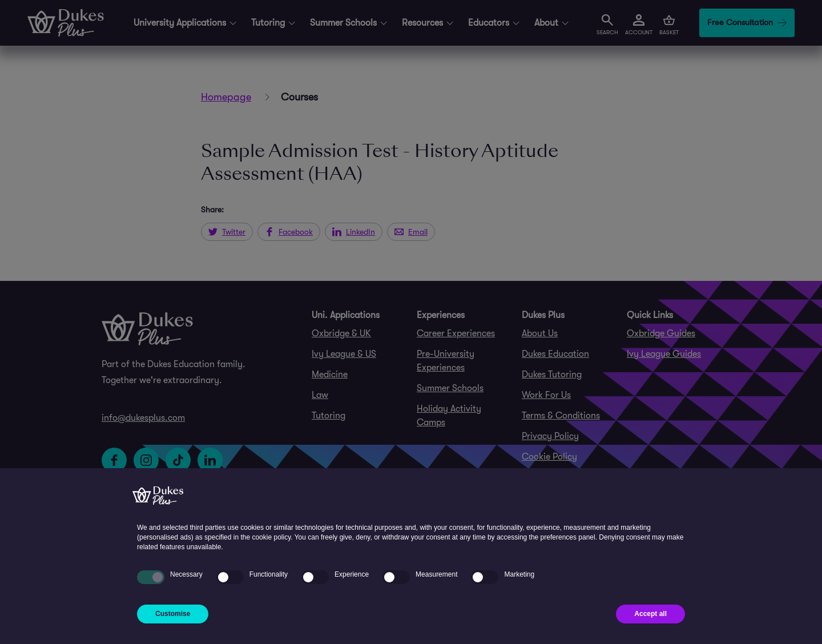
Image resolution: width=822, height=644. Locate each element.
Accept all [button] (650, 614)
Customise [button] (173, 614)
